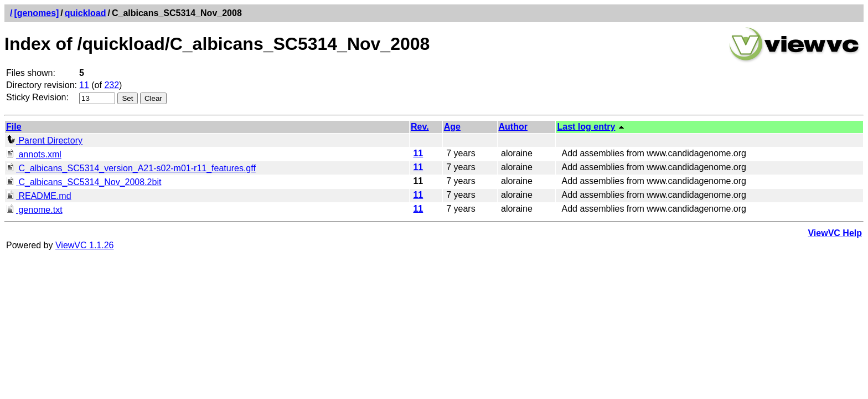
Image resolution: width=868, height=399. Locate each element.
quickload (86, 13)
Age (452, 127)
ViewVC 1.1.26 (85, 245)
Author (513, 127)
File (14, 127)
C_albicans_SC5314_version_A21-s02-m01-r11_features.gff (131, 168)
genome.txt (34, 210)
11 (84, 85)
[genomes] (36, 13)
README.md (39, 196)
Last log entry (586, 127)
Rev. (420, 127)
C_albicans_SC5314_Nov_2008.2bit (84, 182)
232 (112, 85)
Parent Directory (44, 140)
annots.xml (34, 154)
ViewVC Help (835, 233)
